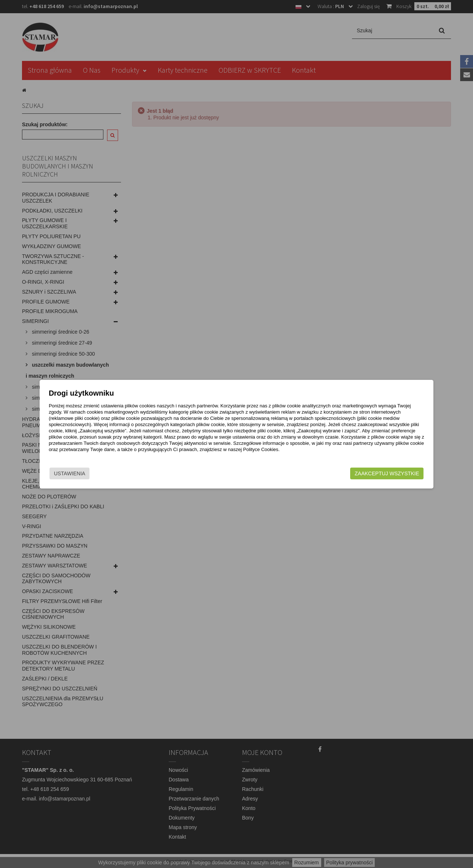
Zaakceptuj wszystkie (369, 473)
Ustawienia (88, 473)
